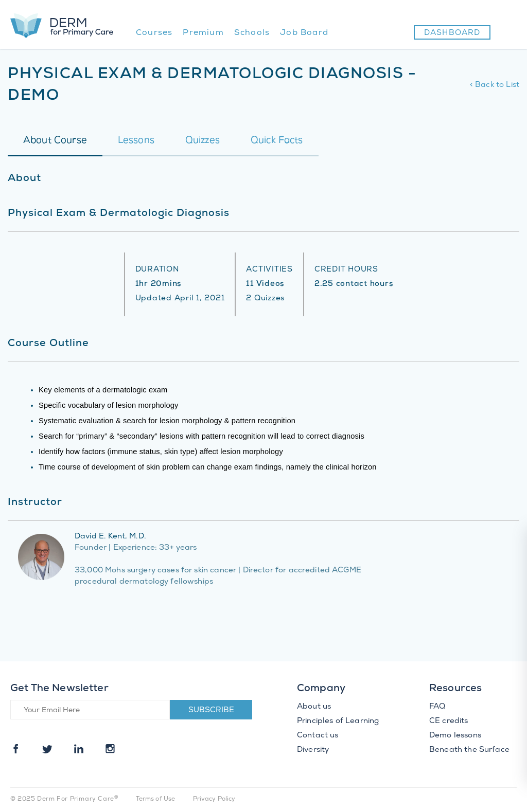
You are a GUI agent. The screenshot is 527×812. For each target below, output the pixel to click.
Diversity (313, 750)
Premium (203, 33)
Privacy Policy (214, 799)
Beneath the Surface (469, 750)
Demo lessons (455, 736)
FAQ (437, 707)
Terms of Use (156, 799)
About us (314, 707)
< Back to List (495, 85)
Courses (154, 33)
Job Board (304, 33)
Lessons (136, 141)
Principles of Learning (338, 721)
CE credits (449, 721)
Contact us (318, 736)
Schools (252, 33)
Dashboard (452, 33)
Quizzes (203, 141)
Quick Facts (277, 141)
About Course (55, 141)
